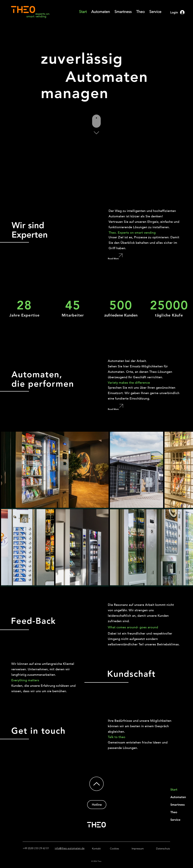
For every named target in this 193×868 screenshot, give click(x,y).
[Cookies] (114, 848)
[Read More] (118, 258)
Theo (174, 812)
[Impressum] (138, 848)
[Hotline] (97, 805)
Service (175, 820)
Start (174, 790)
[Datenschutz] (163, 848)
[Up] (96, 784)
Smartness (178, 805)
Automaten (178, 797)
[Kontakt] (96, 848)
